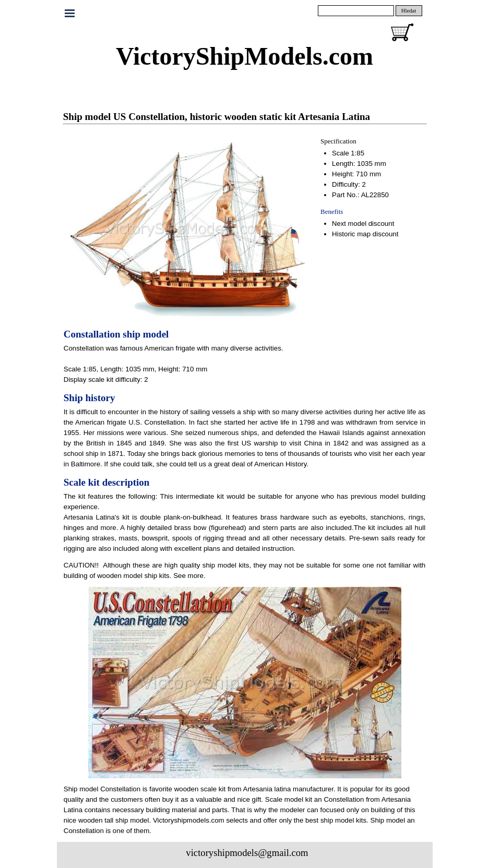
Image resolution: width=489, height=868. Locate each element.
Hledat (409, 11)
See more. (189, 576)
